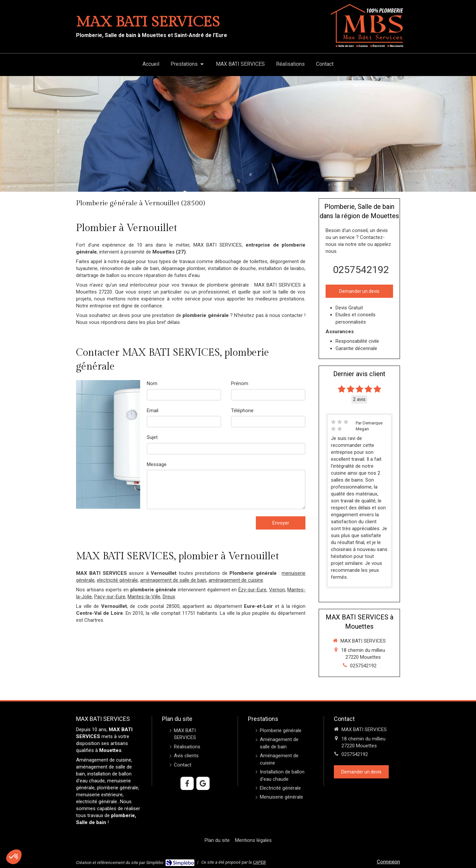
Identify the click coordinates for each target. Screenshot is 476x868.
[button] (14, 857)
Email (153, 411)
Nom (152, 383)
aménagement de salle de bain (173, 580)
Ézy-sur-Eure (252, 590)
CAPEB (259, 862)
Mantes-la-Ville (144, 597)
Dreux (169, 597)
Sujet (152, 437)
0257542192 (361, 270)
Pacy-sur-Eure (110, 597)
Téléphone (242, 411)
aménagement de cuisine (236, 580)
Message (157, 464)
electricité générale (117, 580)
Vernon (277, 590)
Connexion (388, 862)
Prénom (240, 383)
